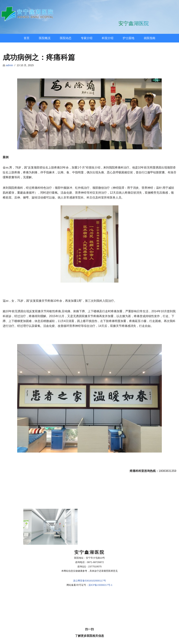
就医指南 (150, 38)
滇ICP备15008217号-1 (100, 80)
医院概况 (45, 38)
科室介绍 (108, 38)
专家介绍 (87, 38)
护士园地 (129, 38)
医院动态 (66, 38)
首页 (27, 38)
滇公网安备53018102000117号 (89, 75)
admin (9, 65)
